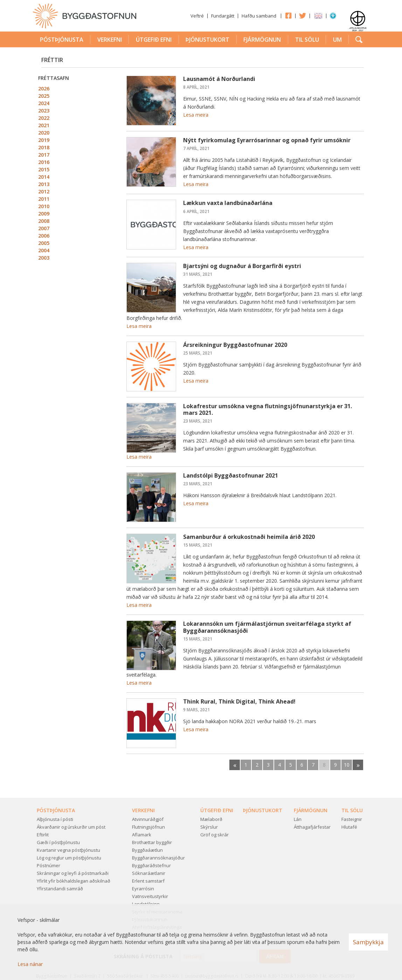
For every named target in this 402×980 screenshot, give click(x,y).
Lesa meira (196, 115)
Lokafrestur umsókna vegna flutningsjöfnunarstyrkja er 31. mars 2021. (268, 409)
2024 (44, 103)
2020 (44, 133)
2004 (44, 250)
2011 (44, 199)
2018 (44, 147)
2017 (44, 155)
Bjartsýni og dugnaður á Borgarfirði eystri (242, 266)
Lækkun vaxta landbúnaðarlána (228, 203)
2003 (44, 258)
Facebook (288, 15)
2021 (44, 125)
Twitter (303, 15)
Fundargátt (223, 16)
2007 (44, 228)
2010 (44, 206)
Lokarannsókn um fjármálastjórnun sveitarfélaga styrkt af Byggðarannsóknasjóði (267, 627)
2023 (44, 111)
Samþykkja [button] (368, 942)
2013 (44, 184)
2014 (44, 177)
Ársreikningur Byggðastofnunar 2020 (235, 345)
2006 (44, 236)
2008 (44, 221)
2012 (44, 191)
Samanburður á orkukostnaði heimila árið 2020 (249, 537)
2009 (44, 214)
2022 (44, 118)
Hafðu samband (259, 16)
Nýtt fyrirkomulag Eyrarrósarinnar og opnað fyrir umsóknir (267, 140)
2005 (44, 243)
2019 (44, 140)
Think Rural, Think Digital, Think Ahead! (239, 701)
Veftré (197, 16)
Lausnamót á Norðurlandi (219, 79)
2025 (44, 96)
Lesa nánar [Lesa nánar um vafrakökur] (30, 964)
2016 (44, 162)
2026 (44, 88)
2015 (44, 169)
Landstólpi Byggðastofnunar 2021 (231, 475)
